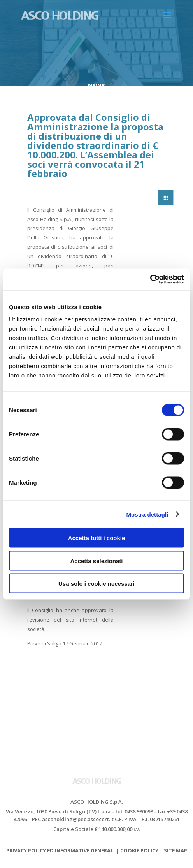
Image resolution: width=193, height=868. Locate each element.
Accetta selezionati (96, 561)
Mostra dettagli (147, 514)
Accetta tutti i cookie (97, 538)
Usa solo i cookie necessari (96, 584)
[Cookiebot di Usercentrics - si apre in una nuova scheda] (150, 280)
